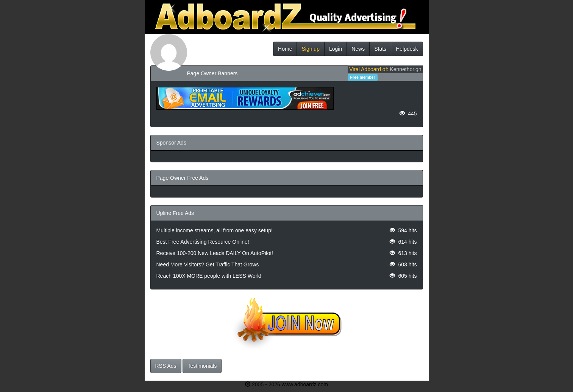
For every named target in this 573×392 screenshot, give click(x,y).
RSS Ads (166, 366)
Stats (380, 49)
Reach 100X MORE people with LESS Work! (209, 276)
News (358, 49)
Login (336, 49)
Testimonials (202, 366)
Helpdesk (407, 49)
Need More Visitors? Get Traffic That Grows (208, 264)
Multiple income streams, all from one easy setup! (215, 230)
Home (285, 49)
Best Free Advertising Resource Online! (203, 242)
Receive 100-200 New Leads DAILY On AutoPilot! (215, 253)
